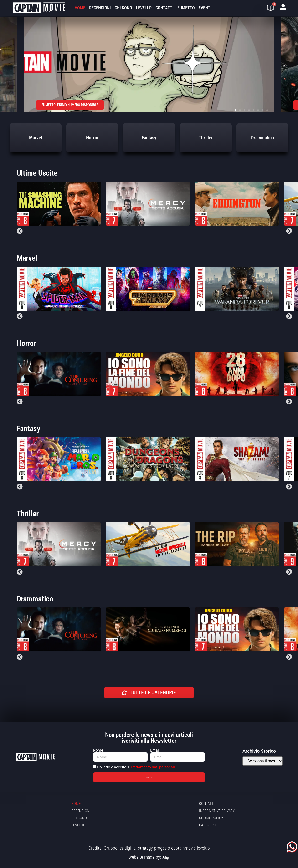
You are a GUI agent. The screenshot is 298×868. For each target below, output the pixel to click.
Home (80, 8)
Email (155, 750)
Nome (98, 750)
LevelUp (144, 8)
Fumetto (186, 8)
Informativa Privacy (217, 811)
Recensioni (100, 8)
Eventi (205, 8)
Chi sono (123, 8)
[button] (235, 110)
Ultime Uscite (37, 173)
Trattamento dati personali (152, 767)
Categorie (208, 825)
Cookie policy (211, 818)
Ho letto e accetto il (136, 767)
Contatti (164, 8)
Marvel (27, 258)
